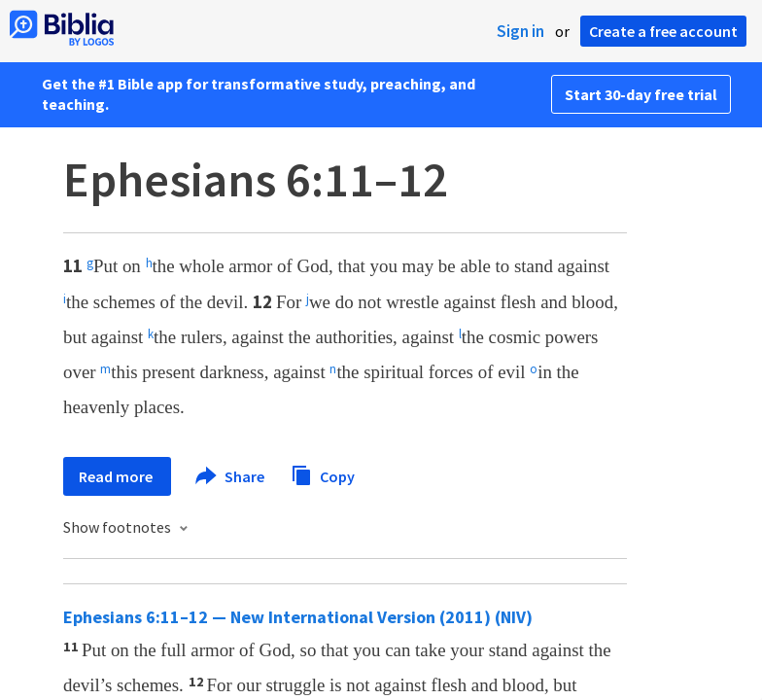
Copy (323, 474)
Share (231, 476)
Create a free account (663, 31)
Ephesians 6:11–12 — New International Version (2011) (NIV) (298, 617)
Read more (117, 476)
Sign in (520, 31)
